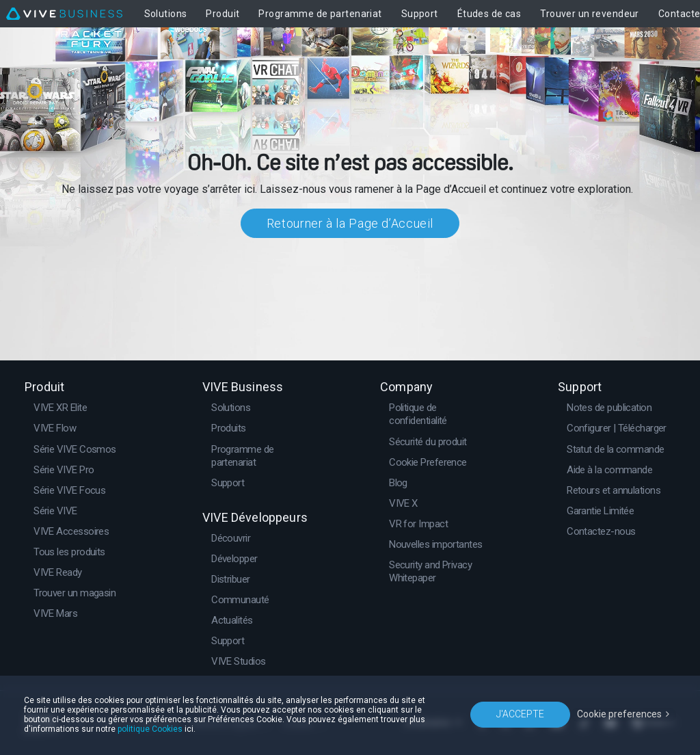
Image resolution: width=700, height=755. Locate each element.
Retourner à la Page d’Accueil (350, 223)
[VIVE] (64, 14)
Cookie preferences (619, 714)
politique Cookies (150, 729)
